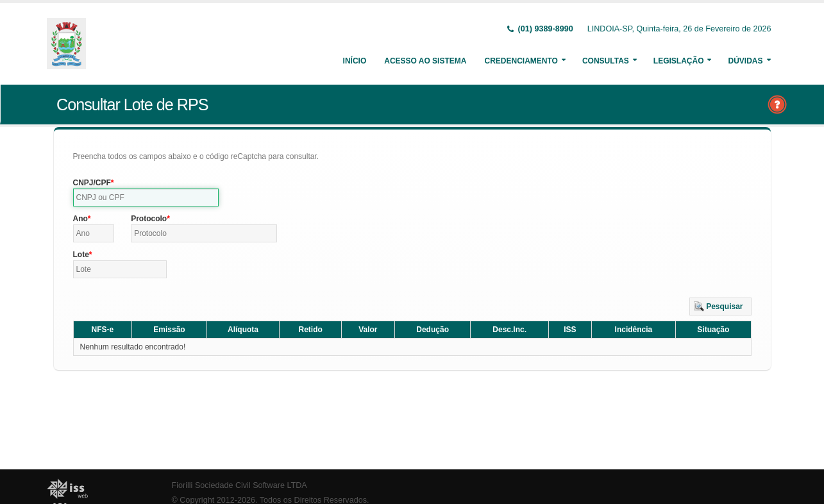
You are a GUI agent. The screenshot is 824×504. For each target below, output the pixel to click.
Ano (80, 219)
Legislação (679, 61)
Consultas (606, 61)
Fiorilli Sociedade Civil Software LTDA (240, 485)
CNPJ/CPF (92, 183)
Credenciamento (521, 61)
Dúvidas (745, 61)
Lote (81, 255)
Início (355, 61)
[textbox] (146, 197)
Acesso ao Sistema (425, 61)
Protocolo (149, 219)
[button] (720, 307)
